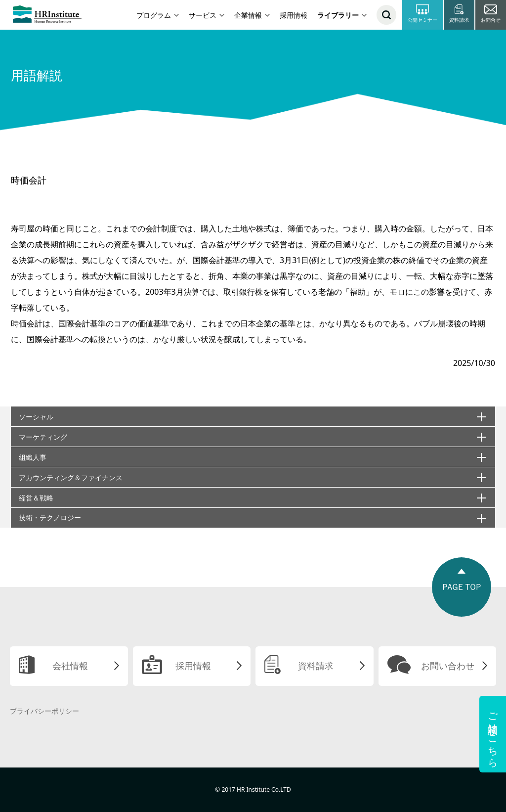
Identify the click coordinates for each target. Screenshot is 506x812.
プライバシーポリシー (44, 711)
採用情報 (294, 15)
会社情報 (70, 666)
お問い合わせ (448, 666)
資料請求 (316, 666)
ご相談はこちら (493, 734)
